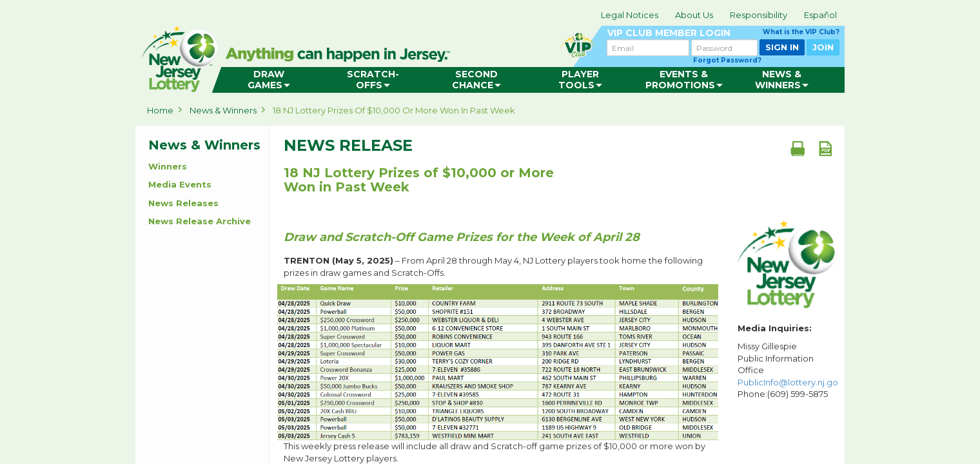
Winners (168, 166)
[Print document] (798, 148)
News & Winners (223, 110)
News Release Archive (200, 221)
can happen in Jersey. (342, 55)
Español (820, 15)
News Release (348, 146)
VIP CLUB (723, 33)
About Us (694, 15)
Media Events (180, 184)
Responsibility (759, 15)
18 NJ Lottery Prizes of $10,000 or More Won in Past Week (394, 110)
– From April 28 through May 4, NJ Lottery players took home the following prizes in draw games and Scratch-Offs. (493, 266)
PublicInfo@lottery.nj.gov (790, 382)
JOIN (823, 47)
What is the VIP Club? (801, 32)
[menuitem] (269, 80)
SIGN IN (782, 47)
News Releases (183, 203)
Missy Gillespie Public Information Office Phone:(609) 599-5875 (788, 370)
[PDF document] (825, 148)
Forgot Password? (727, 60)
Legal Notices (630, 15)
